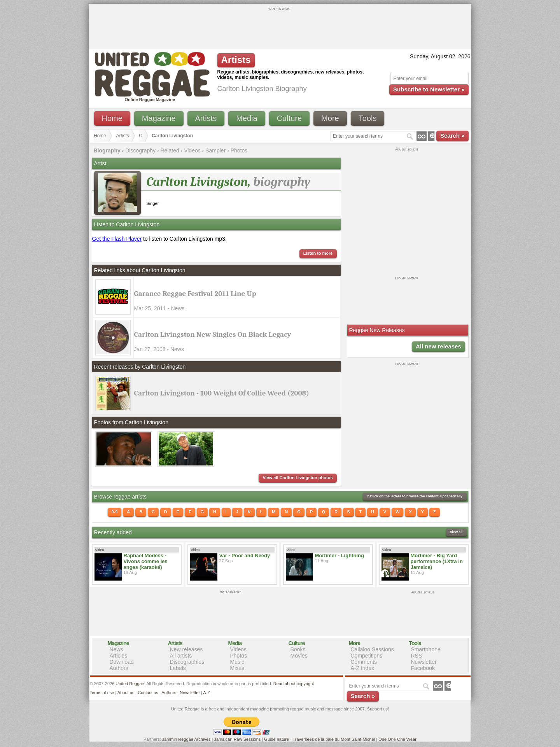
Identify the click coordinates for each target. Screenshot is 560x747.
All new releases (438, 346)
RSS (417, 656)
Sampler (215, 150)
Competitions (367, 656)
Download (122, 662)
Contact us (148, 693)
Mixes (237, 668)
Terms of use (102, 693)
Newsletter (424, 662)
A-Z (206, 693)
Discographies (187, 662)
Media (247, 118)
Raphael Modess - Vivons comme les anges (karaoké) (146, 561)
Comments (364, 662)
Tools (368, 118)
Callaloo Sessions (372, 649)
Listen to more (318, 253)
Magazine (159, 118)
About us (126, 693)
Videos (192, 150)
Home (112, 118)
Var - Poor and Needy (245, 555)
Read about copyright (294, 684)
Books (298, 649)
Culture (289, 118)
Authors (119, 668)
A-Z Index (363, 668)
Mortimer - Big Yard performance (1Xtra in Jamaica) (437, 561)
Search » (452, 136)
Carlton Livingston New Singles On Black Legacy (213, 334)
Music (237, 662)
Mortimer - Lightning (339, 555)
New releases (186, 649)
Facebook (423, 668)
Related (170, 150)
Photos (239, 150)
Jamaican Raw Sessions (238, 739)
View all (456, 532)
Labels (178, 668)
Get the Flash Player (117, 239)
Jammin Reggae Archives (186, 739)
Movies (299, 656)
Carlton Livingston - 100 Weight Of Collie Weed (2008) (222, 393)
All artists (181, 656)
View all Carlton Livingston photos (297, 478)
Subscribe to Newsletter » (429, 89)
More (330, 118)
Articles (119, 656)
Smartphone (426, 649)
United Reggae (130, 684)
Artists (206, 118)
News (116, 649)
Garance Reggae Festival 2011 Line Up (195, 294)
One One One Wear (397, 739)
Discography (140, 150)
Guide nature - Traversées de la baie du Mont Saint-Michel (319, 739)
